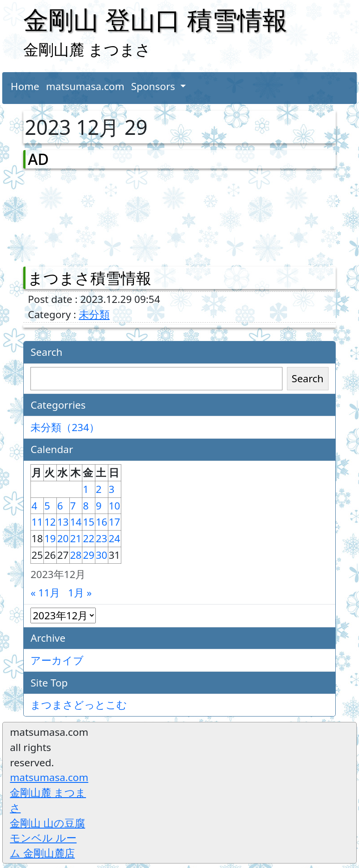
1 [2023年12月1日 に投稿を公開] (86, 489)
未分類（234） (65, 427)
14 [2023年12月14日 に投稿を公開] (76, 522)
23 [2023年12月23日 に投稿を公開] (102, 538)
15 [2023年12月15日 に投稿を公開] (89, 522)
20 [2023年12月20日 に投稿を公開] (63, 538)
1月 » (80, 593)
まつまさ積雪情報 (90, 278)
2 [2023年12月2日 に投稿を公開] (99, 489)
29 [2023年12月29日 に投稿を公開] (89, 555)
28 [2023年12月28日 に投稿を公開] (76, 555)
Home (25, 86)
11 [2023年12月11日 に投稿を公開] (37, 522)
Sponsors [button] (154, 86)
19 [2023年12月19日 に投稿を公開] (50, 538)
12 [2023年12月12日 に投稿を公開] (50, 522)
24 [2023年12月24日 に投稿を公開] (115, 538)
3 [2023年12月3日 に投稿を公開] (112, 489)
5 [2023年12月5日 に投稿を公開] (47, 506)
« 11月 (45, 593)
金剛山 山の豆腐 (47, 823)
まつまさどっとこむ (79, 705)
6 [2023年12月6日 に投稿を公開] (60, 506)
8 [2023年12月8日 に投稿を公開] (86, 506)
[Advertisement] (75, 216)
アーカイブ (57, 660)
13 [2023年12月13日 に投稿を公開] (63, 522)
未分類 (94, 314)
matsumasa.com (85, 86)
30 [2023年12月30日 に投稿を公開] (102, 555)
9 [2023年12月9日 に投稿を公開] (99, 506)
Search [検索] (308, 378)
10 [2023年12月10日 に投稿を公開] (115, 506)
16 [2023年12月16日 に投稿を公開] (102, 522)
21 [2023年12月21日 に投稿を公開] (76, 538)
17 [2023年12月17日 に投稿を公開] (115, 522)
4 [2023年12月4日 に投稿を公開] (34, 506)
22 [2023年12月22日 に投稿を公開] (89, 538)
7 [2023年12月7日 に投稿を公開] (73, 506)
